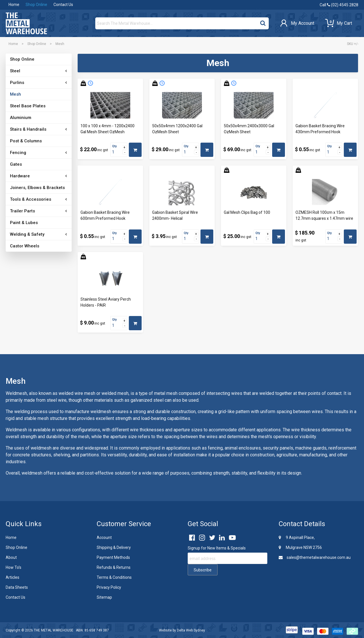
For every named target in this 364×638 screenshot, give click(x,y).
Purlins (17, 83)
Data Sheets (17, 587)
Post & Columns (26, 141)
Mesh (15, 94)
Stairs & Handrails (28, 129)
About (11, 557)
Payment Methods (113, 557)
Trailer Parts (22, 211)
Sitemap (104, 597)
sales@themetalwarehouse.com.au (315, 557)
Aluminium (21, 118)
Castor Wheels (25, 246)
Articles (13, 577)
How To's (14, 567)
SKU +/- (353, 44)
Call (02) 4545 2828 (339, 5)
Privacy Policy (109, 587)
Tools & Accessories (31, 199)
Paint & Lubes (24, 223)
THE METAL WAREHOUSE (54, 630)
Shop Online (36, 5)
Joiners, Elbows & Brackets (37, 188)
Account (104, 538)
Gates (16, 164)
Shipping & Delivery (114, 547)
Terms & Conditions (114, 577)
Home (14, 5)
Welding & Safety (27, 234)
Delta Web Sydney (191, 630)
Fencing (18, 153)
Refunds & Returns (114, 567)
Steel (15, 71)
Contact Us (63, 5)
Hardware (20, 176)
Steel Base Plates (28, 106)
